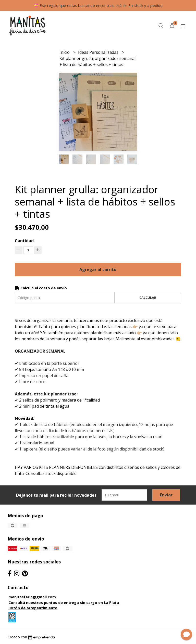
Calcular (148, 298)
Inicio (65, 52)
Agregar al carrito (98, 269)
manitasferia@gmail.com (32, 597)
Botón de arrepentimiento (33, 608)
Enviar (166, 495)
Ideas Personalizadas (99, 52)
